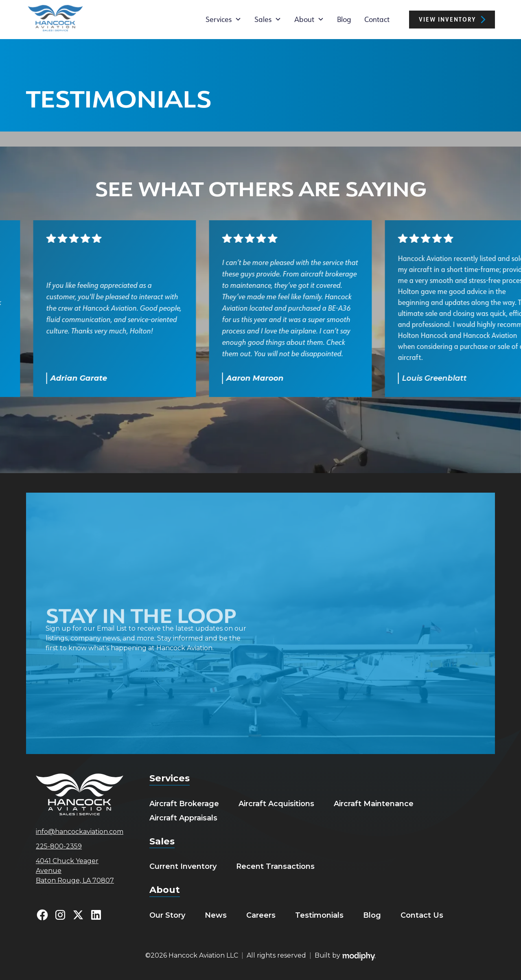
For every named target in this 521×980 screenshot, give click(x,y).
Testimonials (319, 915)
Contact (377, 19)
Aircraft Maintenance (374, 804)
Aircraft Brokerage (184, 804)
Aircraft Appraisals (183, 818)
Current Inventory (183, 866)
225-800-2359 (59, 846)
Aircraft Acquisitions (276, 804)
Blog (344, 19)
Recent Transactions (275, 866)
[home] (55, 20)
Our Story (167, 915)
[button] (223, 19)
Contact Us (422, 915)
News (216, 915)
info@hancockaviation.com (80, 832)
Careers (261, 915)
